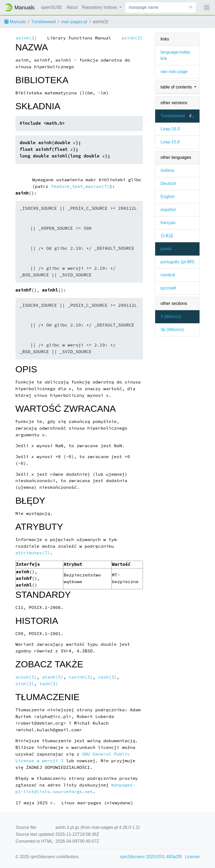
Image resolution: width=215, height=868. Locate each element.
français (168, 223)
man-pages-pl (74, 22)
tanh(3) (49, 684)
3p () (172, 330)
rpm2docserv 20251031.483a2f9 (151, 857)
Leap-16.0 (170, 129)
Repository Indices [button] (100, 7)
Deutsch (168, 183)
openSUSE (52, 7)
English (167, 197)
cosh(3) (107, 677)
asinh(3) (26, 38)
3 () (171, 316)
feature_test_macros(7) (80, 186)
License (192, 857)
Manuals (15, 22)
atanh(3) (53, 677)
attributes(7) (33, 553)
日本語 (167, 236)
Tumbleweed (43, 22)
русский (168, 288)
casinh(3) (81, 677)
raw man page (174, 72)
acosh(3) (26, 677)
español (168, 210)
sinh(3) (25, 684)
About (72, 7)
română (168, 275)
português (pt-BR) (177, 262)
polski (166, 249)
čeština (167, 170)
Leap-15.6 (170, 142)
